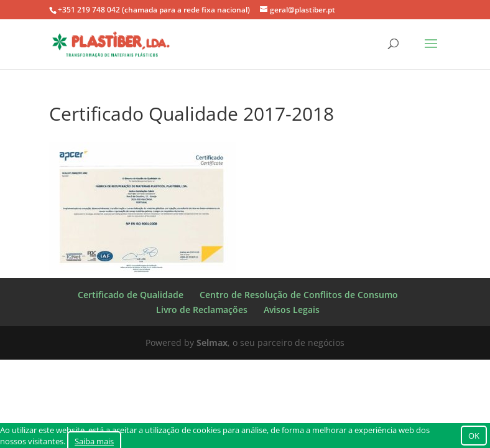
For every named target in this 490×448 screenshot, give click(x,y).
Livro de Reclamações (202, 310)
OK (474, 436)
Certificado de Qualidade (131, 295)
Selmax (212, 343)
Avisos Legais (292, 310)
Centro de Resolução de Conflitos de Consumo (299, 295)
